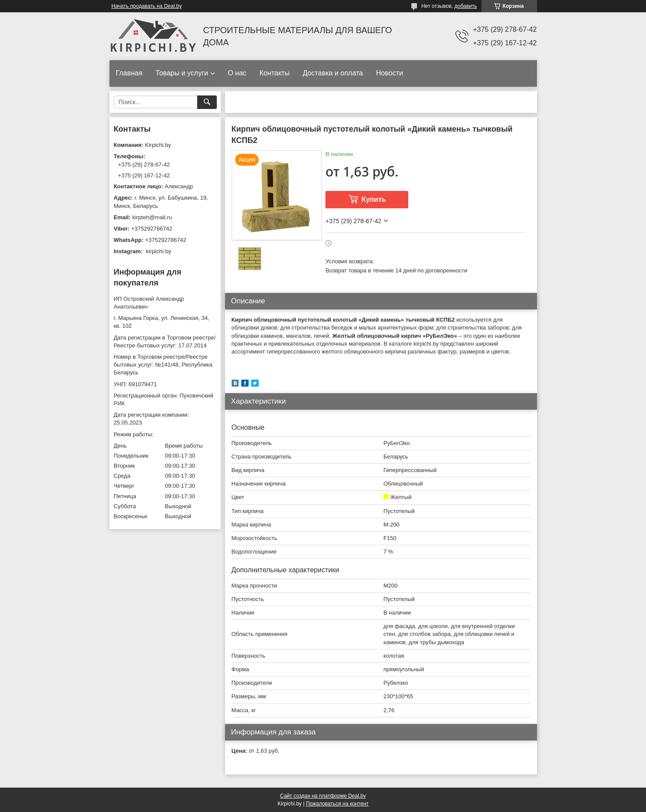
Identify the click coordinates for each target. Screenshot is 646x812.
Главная (129, 73)
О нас (237, 73)
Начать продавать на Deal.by (147, 6)
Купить (374, 199)
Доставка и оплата (333, 73)
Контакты (275, 73)
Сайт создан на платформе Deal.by (323, 796)
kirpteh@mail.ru (152, 217)
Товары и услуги (182, 73)
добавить (466, 6)
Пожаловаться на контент (337, 804)
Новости (390, 73)
